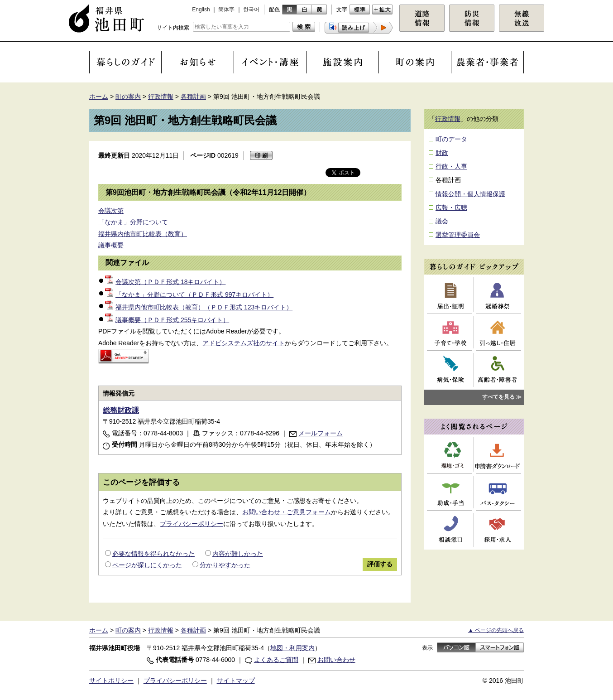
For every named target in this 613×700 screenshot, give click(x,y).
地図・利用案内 (292, 648)
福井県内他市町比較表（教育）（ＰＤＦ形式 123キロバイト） (199, 307)
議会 (442, 221)
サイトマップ (236, 681)
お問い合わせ (336, 660)
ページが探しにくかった (147, 565)
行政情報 (161, 97)
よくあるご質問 (276, 660)
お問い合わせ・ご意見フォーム (287, 512)
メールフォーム (321, 433)
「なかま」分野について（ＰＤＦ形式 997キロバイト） (189, 294)
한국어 (251, 10)
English (201, 10)
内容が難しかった (238, 554)
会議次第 (111, 211)
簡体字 (226, 10)
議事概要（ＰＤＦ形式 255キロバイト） (167, 320)
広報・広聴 (451, 208)
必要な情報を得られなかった (153, 554)
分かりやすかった (225, 565)
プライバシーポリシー (192, 524)
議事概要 (111, 245)
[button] (359, 28)
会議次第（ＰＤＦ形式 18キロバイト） (165, 282)
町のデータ (451, 139)
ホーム (99, 97)
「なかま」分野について (133, 222)
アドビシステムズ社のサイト (244, 343)
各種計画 (193, 97)
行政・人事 (451, 166)
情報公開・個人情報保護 (470, 194)
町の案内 (128, 97)
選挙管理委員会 (458, 235)
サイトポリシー (111, 681)
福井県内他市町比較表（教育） (143, 234)
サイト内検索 (173, 28)
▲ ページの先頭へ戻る (496, 630)
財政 (442, 153)
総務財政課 (121, 410)
